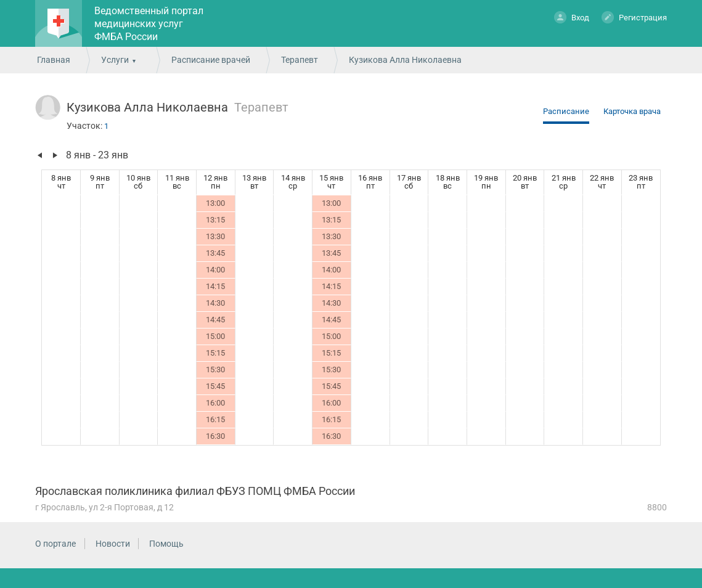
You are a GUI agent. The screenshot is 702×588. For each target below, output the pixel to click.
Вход (572, 17)
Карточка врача (632, 111)
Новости (113, 544)
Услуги (115, 60)
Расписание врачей (211, 60)
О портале (55, 544)
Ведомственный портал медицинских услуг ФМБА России (149, 24)
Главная (54, 60)
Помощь (166, 544)
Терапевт (300, 60)
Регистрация (634, 17)
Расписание (566, 111)
